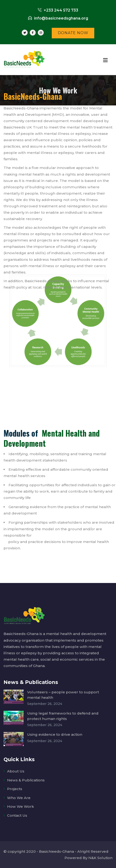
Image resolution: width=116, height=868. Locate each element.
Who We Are (19, 798)
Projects (15, 789)
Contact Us (17, 815)
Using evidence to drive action (55, 734)
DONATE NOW (73, 33)
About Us (16, 771)
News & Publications (26, 780)
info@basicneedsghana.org (58, 18)
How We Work (21, 806)
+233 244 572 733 (58, 10)
